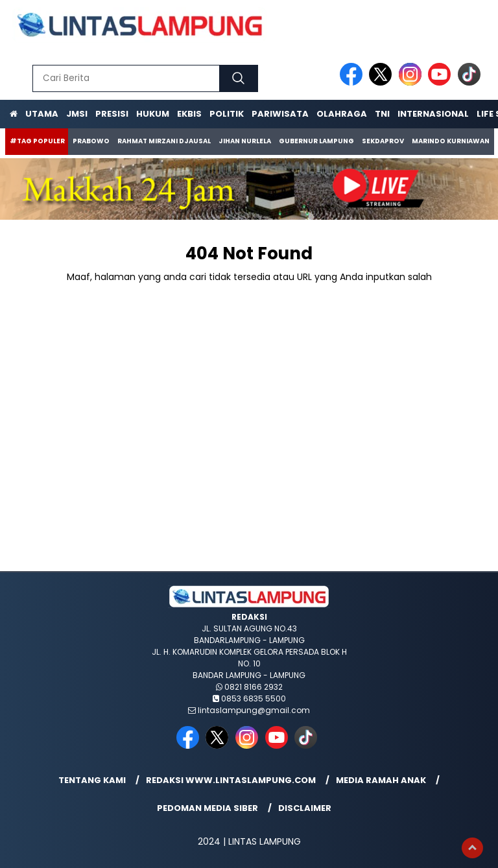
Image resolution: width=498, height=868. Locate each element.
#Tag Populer (37, 141)
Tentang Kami (92, 780)
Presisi (112, 114)
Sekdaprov (383, 141)
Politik (227, 114)
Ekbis (189, 114)
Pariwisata (280, 114)
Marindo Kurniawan (451, 141)
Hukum (153, 114)
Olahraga (342, 114)
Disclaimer (305, 808)
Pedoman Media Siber (207, 808)
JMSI (77, 114)
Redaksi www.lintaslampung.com (231, 780)
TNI (382, 114)
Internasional (433, 114)
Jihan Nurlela (245, 141)
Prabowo (91, 141)
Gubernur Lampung (316, 141)
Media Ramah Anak (381, 780)
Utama (42, 114)
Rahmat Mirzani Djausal (164, 141)
